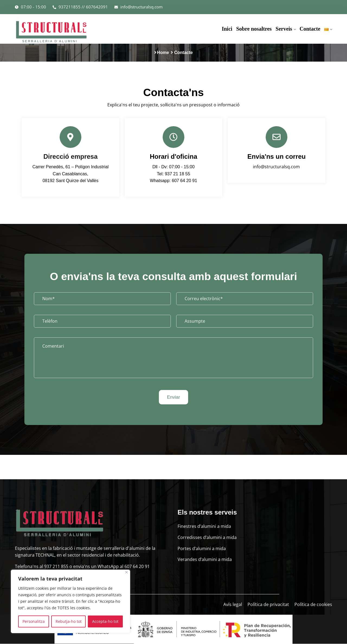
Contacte (310, 29)
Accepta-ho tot (105, 621)
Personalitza (34, 621)
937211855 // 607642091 (80, 7)
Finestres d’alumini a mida (204, 527)
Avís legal (233, 605)
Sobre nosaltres (254, 29)
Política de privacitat (268, 605)
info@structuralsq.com (139, 7)
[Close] (126, 572)
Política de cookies (313, 605)
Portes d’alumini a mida (202, 549)
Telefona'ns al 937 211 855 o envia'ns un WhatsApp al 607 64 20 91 (82, 567)
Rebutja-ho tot (69, 621)
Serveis (284, 29)
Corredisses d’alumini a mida (207, 538)
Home (163, 53)
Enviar (173, 397)
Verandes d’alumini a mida (205, 560)
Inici (227, 29)
